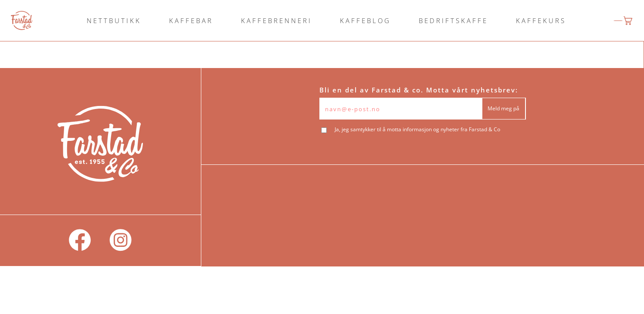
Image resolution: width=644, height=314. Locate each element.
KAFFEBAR (191, 20)
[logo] (22, 20)
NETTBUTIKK (114, 20)
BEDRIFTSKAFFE (453, 20)
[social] (80, 241)
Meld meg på (503, 108)
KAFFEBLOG (365, 20)
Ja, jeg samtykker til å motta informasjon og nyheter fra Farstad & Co (417, 130)
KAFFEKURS (541, 20)
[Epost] (401, 109)
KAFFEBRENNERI (276, 20)
